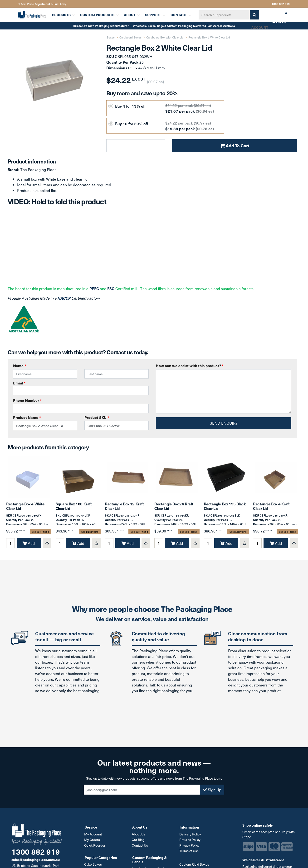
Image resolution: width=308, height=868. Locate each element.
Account (259, 27)
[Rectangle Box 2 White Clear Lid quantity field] (136, 146)
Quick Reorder (95, 847)
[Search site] (254, 15)
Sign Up (212, 792)
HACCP (64, 298)
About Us (139, 836)
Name (20, 366)
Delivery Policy (190, 836)
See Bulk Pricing (40, 534)
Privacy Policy (190, 847)
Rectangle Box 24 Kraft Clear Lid (174, 508)
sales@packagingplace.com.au (36, 862)
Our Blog (139, 842)
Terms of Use (189, 852)
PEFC (94, 288)
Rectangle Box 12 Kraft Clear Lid (124, 508)
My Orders (93, 842)
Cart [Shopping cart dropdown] (276, 16)
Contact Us (140, 847)
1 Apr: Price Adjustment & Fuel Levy (42, 4)
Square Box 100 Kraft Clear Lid (74, 508)
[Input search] (223, 15)
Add (29, 545)
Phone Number (27, 400)
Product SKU (97, 417)
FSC (111, 288)
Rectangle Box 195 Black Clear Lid (225, 508)
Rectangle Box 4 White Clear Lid (25, 508)
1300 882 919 (281, 4)
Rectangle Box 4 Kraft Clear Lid (271, 508)
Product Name (27, 417)
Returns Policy (190, 842)
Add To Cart (235, 146)
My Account (93, 836)
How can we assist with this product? (190, 366)
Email (81, 388)
